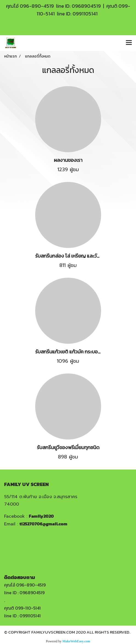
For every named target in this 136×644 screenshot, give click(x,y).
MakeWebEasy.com (76, 641)
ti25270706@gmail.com (43, 524)
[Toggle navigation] (129, 43)
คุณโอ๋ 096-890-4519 (25, 585)
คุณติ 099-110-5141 (22, 608)
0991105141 (85, 14)
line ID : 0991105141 (22, 616)
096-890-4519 (37, 6)
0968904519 (86, 6)
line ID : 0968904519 (24, 593)
